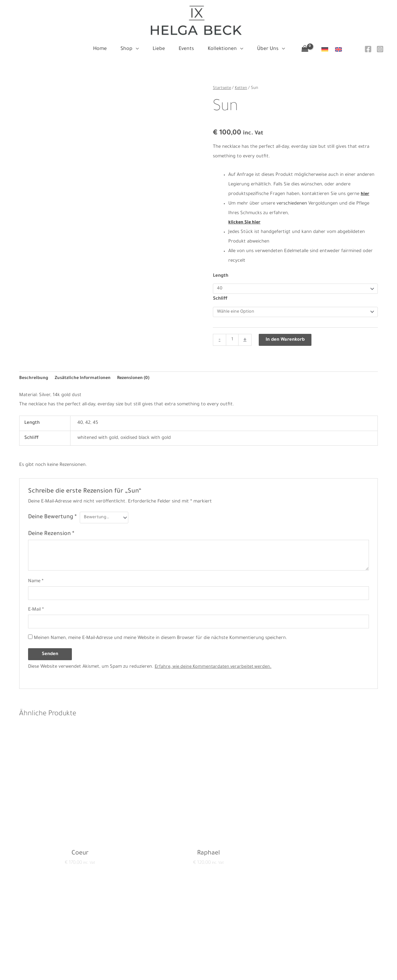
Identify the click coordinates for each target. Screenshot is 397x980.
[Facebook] (368, 49)
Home (198, 908)
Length (221, 276)
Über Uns (198, 956)
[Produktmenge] (233, 341)
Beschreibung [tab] (34, 380)
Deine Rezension (51, 536)
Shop (198, 917)
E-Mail (36, 613)
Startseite (223, 88)
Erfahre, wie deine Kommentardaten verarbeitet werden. (215, 671)
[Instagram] (380, 49)
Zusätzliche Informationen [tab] (85, 380)
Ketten (243, 88)
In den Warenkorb (286, 341)
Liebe (198, 927)
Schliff (220, 299)
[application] (140, 49)
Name (36, 583)
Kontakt (91, 908)
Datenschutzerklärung (106, 917)
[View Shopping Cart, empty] (297, 50)
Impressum (95, 927)
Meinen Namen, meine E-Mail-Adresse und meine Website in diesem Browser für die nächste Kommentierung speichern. (161, 642)
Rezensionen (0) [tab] (138, 380)
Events (198, 936)
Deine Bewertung (52, 520)
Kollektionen (198, 946)
